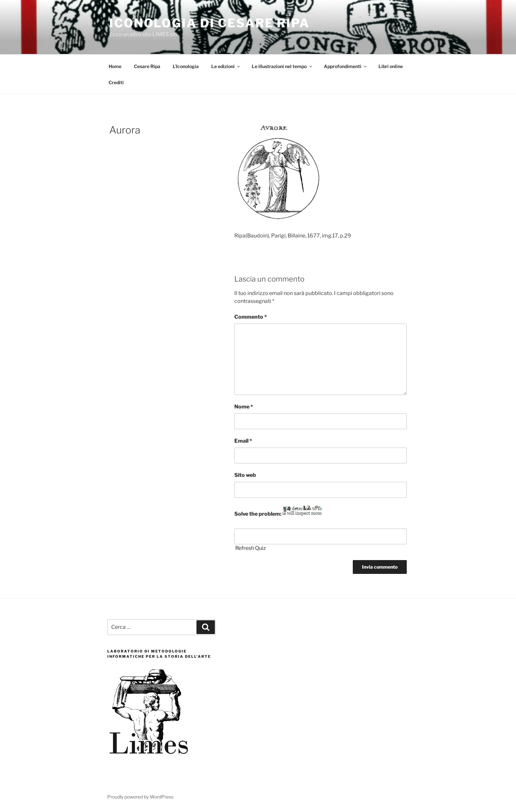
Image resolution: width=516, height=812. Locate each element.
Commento (251, 317)
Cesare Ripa (147, 66)
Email (243, 441)
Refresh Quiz (251, 548)
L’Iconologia (186, 66)
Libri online (391, 66)
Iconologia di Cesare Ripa (209, 23)
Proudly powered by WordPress (140, 797)
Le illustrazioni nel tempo (282, 66)
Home (115, 66)
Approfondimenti (346, 66)
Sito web (245, 475)
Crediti (116, 82)
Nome (244, 407)
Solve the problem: (278, 511)
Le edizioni (226, 66)
